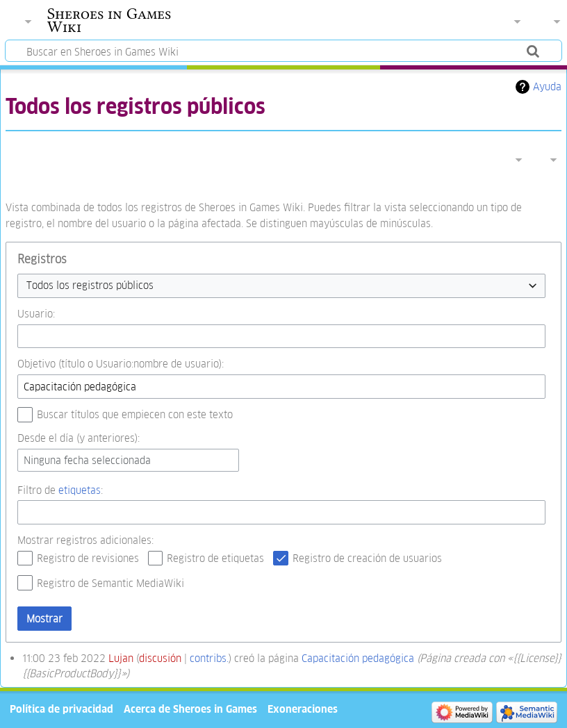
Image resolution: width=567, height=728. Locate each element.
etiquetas (80, 490)
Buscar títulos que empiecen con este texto (135, 414)
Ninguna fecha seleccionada (87, 460)
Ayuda (547, 86)
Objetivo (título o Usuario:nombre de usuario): (121, 364)
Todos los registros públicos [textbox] (90, 285)
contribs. (209, 658)
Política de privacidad (61, 709)
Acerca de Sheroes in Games (190, 709)
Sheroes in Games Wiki (109, 20)
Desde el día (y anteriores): (79, 438)
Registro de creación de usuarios (367, 558)
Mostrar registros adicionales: (85, 540)
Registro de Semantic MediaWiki (110, 583)
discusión (160, 658)
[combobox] (281, 286)
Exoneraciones (303, 709)
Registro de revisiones (88, 558)
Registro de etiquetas (215, 558)
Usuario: (36, 314)
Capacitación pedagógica (358, 658)
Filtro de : (60, 490)
